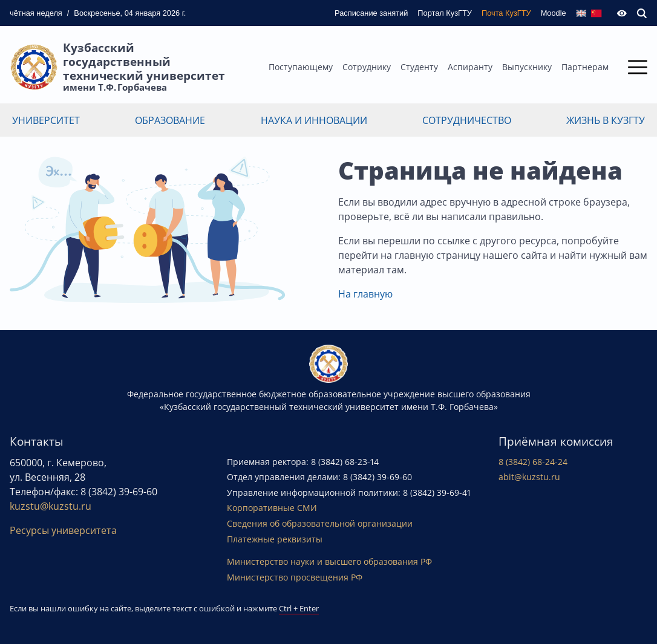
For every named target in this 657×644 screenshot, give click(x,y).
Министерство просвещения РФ (295, 577)
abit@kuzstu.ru (529, 477)
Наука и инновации (314, 120)
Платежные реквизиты (275, 539)
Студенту (419, 67)
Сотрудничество (467, 120)
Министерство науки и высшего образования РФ (329, 561)
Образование (170, 120)
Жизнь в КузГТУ (606, 120)
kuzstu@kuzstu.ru (51, 506)
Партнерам (585, 67)
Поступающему (301, 67)
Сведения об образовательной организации (320, 523)
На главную (365, 294)
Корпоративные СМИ (272, 508)
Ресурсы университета (63, 530)
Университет (46, 120)
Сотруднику (367, 67)
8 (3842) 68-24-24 (533, 462)
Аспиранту (470, 67)
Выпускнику (527, 67)
